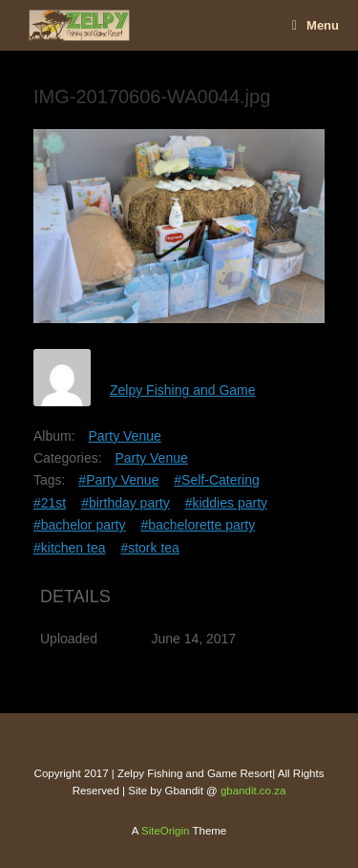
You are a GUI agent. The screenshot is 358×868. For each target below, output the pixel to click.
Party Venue (124, 436)
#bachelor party (80, 525)
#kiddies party (226, 503)
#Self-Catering (217, 480)
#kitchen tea (70, 548)
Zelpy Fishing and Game (183, 390)
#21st (50, 503)
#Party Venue (118, 480)
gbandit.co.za (253, 791)
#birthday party (126, 503)
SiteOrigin (166, 831)
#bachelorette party (198, 525)
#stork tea (149, 548)
